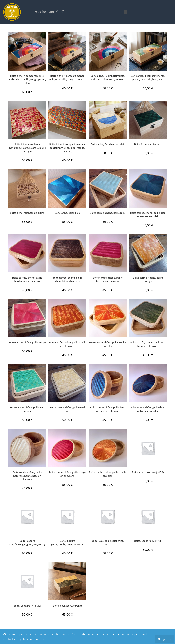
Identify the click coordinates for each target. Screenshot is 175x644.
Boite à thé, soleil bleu (67, 213)
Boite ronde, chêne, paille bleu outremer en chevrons (108, 409)
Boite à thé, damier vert (148, 144)
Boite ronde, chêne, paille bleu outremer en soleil (148, 409)
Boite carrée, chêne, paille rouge (27, 342)
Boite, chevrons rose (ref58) (148, 472)
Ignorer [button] (167, 639)
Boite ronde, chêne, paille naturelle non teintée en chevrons (27, 476)
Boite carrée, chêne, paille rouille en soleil (108, 344)
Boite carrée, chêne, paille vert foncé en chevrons (148, 344)
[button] (125, 12)
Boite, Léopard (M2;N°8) (148, 541)
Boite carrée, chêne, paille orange (148, 279)
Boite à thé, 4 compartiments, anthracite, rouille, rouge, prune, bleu (27, 79)
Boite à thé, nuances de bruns (27, 213)
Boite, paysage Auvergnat (68, 606)
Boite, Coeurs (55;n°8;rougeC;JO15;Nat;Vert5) (27, 543)
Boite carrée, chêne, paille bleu (108, 213)
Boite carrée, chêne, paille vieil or (67, 409)
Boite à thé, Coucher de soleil (108, 144)
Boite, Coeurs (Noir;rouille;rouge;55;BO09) (67, 543)
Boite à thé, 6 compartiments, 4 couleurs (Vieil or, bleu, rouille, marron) (68, 148)
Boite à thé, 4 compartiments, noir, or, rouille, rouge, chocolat (67, 78)
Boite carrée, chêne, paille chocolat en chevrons (67, 279)
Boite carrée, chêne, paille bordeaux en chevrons (27, 279)
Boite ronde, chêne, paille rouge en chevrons (67, 474)
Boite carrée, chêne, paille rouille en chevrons (67, 344)
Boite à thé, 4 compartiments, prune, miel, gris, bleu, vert (148, 78)
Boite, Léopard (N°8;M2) (27, 606)
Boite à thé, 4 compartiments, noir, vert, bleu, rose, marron (108, 78)
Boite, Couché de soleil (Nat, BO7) (108, 543)
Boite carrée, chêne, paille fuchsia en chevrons (108, 279)
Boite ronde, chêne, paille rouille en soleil (107, 474)
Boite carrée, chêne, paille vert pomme (27, 409)
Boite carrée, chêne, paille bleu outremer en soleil (148, 215)
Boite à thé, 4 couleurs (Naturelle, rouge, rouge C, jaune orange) (27, 148)
